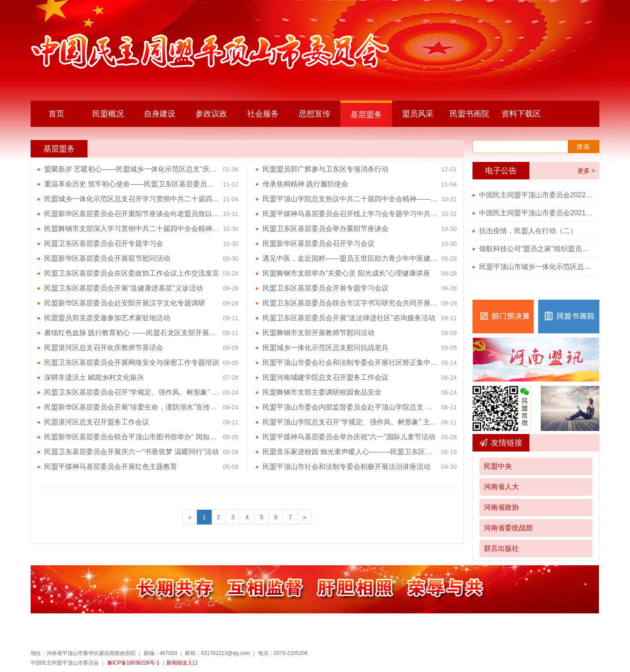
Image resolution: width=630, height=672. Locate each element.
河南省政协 (501, 507)
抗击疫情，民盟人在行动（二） (528, 231)
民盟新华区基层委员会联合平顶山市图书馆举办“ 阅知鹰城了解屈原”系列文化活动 (132, 437)
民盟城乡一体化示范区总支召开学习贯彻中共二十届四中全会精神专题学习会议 (132, 199)
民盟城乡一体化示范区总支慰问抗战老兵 (325, 348)
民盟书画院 (469, 114)
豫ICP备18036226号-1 (133, 663)
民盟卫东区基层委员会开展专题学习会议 (325, 288)
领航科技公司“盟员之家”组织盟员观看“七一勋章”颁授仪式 (536, 249)
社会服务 (263, 114)
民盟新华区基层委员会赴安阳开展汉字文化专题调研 (125, 303)
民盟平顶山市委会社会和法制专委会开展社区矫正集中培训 (350, 362)
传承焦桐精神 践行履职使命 (305, 184)
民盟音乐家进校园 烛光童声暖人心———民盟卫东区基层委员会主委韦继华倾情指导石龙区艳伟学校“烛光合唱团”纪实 (350, 452)
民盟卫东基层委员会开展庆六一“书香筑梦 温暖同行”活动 (131, 452)
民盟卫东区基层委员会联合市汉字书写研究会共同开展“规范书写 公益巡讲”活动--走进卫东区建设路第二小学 (350, 303)
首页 (56, 114)
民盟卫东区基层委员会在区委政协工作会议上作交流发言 (132, 273)
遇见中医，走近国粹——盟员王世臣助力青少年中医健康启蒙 (350, 258)
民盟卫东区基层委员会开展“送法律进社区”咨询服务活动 (349, 318)
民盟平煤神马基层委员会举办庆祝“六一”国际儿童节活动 (349, 437)
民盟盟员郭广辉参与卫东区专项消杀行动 (325, 169)
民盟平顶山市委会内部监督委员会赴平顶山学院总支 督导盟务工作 (350, 407)
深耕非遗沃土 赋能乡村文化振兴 (94, 377)
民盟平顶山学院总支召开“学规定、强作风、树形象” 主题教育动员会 (350, 422)
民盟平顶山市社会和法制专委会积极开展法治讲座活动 (346, 467)
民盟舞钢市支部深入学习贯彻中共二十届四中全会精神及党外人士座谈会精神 (132, 229)
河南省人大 (501, 487)
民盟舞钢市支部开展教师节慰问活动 (318, 333)
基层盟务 (366, 115)
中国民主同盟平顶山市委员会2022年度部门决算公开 (536, 195)
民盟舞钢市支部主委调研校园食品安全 (322, 392)
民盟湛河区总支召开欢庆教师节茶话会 (104, 348)
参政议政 (211, 114)
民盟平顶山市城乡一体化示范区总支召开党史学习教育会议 (536, 267)
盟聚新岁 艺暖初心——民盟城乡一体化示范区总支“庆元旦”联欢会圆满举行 (132, 169)
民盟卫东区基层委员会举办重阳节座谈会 (325, 229)
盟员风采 (418, 114)
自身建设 (160, 114)
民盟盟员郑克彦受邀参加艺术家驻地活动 (107, 318)
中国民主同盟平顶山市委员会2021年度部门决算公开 (536, 213)
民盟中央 (498, 466)
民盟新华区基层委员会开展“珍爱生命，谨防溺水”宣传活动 (132, 407)
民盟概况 (108, 114)
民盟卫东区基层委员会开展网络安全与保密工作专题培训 (132, 362)
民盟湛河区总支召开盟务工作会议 (97, 422)
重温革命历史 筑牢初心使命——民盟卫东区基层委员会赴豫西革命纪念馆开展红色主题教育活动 (132, 184)
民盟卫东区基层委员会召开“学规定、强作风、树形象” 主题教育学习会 (132, 392)
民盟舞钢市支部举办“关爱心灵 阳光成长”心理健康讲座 (346, 273)
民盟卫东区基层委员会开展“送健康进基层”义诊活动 (124, 288)
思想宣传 (315, 114)
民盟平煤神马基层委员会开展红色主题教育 (111, 467)
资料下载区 (521, 114)
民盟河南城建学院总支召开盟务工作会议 (325, 377)
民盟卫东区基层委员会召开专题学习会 (104, 243)
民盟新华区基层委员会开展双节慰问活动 (107, 258)
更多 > (586, 171)
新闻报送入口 (182, 663)
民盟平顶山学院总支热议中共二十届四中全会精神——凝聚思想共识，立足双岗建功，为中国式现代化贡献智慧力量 (350, 199)
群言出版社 (501, 548)
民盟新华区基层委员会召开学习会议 (318, 243)
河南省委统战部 (508, 528)
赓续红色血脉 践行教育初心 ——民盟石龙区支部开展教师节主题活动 (132, 333)
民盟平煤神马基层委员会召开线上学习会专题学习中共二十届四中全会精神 (350, 214)
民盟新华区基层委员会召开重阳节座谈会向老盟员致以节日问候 (132, 214)
